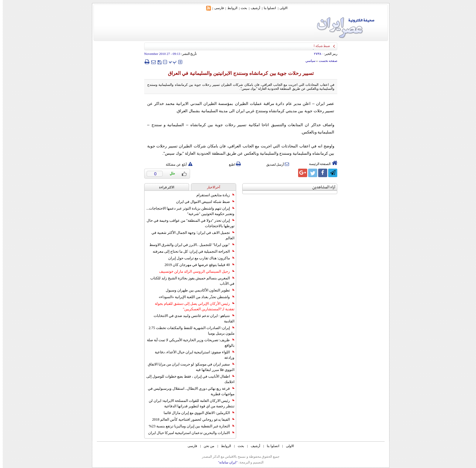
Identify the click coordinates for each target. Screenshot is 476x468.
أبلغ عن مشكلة (176, 164)
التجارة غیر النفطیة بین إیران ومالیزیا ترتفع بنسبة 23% (189, 426)
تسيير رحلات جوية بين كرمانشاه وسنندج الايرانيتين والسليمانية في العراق (238, 73)
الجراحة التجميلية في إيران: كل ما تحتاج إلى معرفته (191, 251)
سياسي (308, 61)
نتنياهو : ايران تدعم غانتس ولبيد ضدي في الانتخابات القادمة (191, 318)
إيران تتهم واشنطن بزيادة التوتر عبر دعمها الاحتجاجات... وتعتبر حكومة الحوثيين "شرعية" (188, 211)
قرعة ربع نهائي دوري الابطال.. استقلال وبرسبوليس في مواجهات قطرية (188, 391)
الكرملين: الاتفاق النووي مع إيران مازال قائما (196, 413)
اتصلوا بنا (267, 8)
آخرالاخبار (211, 187)
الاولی (281, 8)
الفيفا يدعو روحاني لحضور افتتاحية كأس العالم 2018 (190, 419)
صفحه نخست (325, 61)
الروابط (230, 8)
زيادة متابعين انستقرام (213, 195)
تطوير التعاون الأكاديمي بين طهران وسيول (197, 290)
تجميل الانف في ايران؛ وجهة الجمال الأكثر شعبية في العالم (190, 235)
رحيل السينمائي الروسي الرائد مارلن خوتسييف (194, 271)
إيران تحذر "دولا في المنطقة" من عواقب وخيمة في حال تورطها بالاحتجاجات (188, 223)
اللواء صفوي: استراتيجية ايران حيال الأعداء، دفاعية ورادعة (192, 355)
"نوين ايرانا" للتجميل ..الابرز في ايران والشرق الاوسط (189, 245)
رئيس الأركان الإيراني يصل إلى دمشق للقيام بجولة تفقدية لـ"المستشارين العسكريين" (192, 306)
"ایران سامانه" (225, 462)
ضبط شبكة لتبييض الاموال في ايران (202, 202)
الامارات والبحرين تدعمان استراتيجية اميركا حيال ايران (189, 433)
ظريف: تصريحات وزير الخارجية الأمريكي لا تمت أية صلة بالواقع (188, 343)
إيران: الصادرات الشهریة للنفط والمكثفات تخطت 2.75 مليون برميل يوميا (189, 331)
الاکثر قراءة (164, 187)
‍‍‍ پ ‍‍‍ (170, 62)
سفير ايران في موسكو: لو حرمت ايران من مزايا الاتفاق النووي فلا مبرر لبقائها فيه (188, 367)
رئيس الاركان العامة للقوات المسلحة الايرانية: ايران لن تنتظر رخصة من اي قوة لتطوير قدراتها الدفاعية (189, 403)
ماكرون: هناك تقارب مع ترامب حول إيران (199, 258)
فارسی (216, 8)
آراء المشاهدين (321, 187)
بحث (241, 8)
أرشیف (253, 8)
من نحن (206, 446)
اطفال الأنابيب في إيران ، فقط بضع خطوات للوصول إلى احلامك (188, 379)
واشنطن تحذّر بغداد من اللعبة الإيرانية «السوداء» (194, 297)
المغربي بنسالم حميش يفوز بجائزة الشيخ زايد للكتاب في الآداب (190, 281)
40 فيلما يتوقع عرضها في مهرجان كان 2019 (197, 265)
